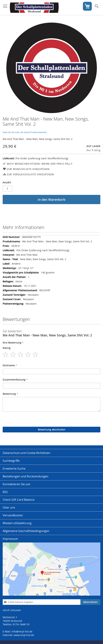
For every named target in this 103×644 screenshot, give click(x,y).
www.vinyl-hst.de (24, 635)
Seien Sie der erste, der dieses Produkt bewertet (25, 132)
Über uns (9, 507)
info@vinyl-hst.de (22, 631)
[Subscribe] (90, 602)
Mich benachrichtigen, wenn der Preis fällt (40, 164)
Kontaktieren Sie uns (17, 484)
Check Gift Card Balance (19, 500)
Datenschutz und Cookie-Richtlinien (27, 453)
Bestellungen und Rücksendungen (26, 476)
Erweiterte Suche (14, 469)
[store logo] (34, 8)
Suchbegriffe (11, 461)
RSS (5, 492)
